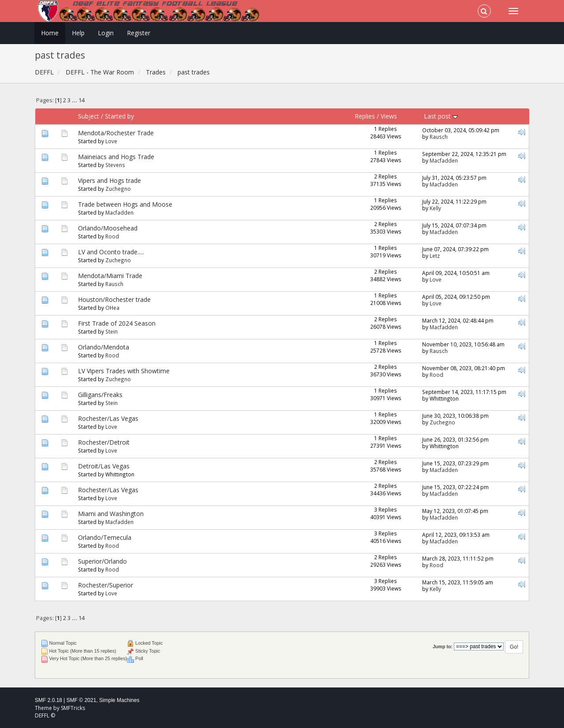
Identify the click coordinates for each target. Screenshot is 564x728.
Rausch (439, 137)
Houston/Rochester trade (114, 299)
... (75, 100)
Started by (119, 116)
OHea (112, 308)
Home (50, 33)
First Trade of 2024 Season (117, 323)
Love (111, 141)
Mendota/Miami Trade (110, 276)
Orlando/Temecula (105, 537)
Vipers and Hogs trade (109, 180)
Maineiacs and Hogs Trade (116, 157)
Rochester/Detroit (104, 442)
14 (82, 100)
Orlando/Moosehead (108, 228)
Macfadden (444, 160)
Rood (112, 236)
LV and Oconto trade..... (111, 252)
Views (389, 116)
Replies (365, 116)
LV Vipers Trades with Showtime (124, 371)
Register (139, 33)
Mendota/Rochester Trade (116, 133)
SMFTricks (73, 708)
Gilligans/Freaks (100, 395)
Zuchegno (118, 189)
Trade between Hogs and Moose (125, 204)
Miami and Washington (111, 514)
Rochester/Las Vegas (108, 418)
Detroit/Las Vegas (104, 466)
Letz (435, 256)
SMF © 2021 (82, 700)
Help (78, 33)
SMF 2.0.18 (48, 700)
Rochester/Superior (106, 585)
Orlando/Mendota (104, 347)
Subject (89, 116)
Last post (441, 116)
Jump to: (443, 646)
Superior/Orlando (102, 561)
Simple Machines (119, 700)
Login (106, 33)
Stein (111, 331)
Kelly (435, 208)
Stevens (115, 165)
